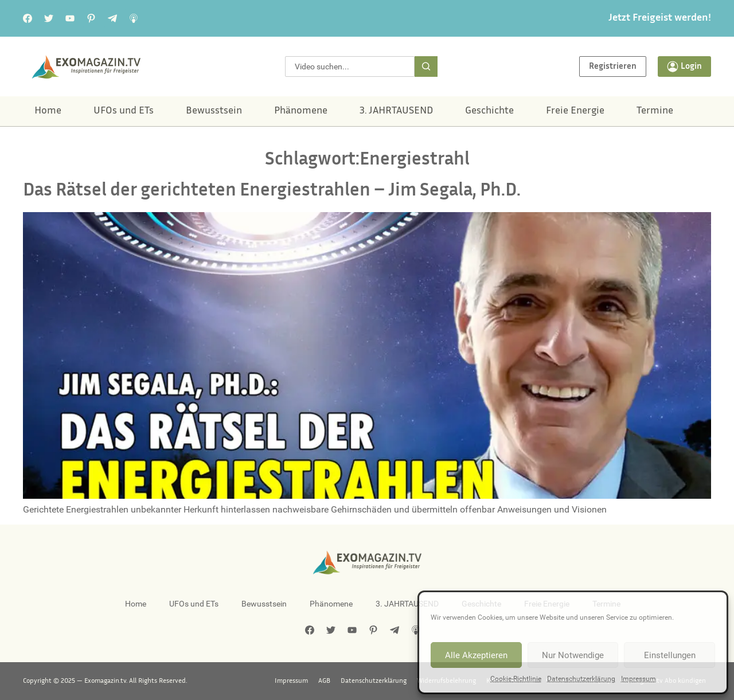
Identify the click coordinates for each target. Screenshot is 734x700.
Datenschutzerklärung (581, 679)
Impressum (639, 679)
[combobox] (350, 67)
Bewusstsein (214, 111)
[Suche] (426, 67)
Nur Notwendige (573, 655)
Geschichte (489, 111)
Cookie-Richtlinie (516, 679)
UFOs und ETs (124, 111)
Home (48, 111)
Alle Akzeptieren (476, 655)
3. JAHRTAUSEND (396, 111)
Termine (655, 111)
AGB (324, 681)
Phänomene (301, 111)
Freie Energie (575, 111)
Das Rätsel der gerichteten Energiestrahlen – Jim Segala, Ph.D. (272, 191)
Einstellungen (670, 655)
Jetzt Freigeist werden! (660, 18)
